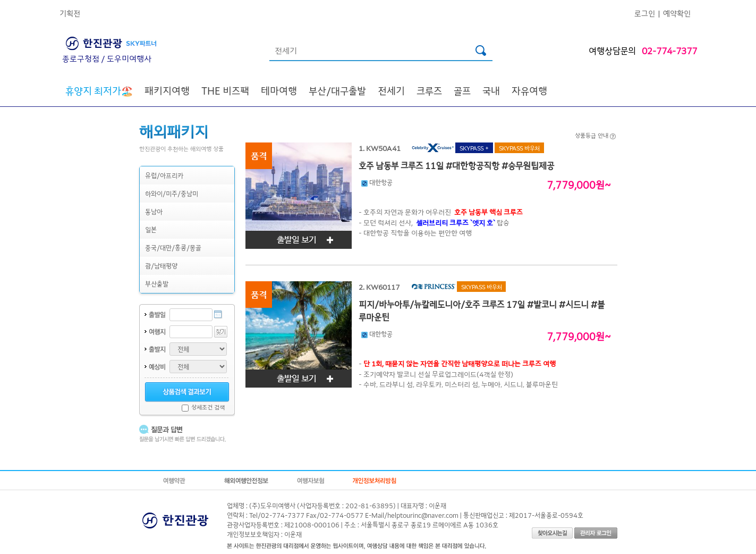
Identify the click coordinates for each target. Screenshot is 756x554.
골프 (462, 90)
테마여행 (279, 90)
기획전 (70, 13)
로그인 (645, 13)
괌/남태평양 (161, 266)
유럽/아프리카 (164, 175)
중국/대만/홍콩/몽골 (173, 247)
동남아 (154, 211)
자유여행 (529, 90)
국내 (491, 90)
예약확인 (677, 13)
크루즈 (429, 90)
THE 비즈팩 (225, 90)
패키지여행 (167, 90)
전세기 (391, 90)
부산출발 (157, 284)
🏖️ (99, 90)
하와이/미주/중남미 (172, 193)
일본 (151, 229)
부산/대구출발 (337, 90)
